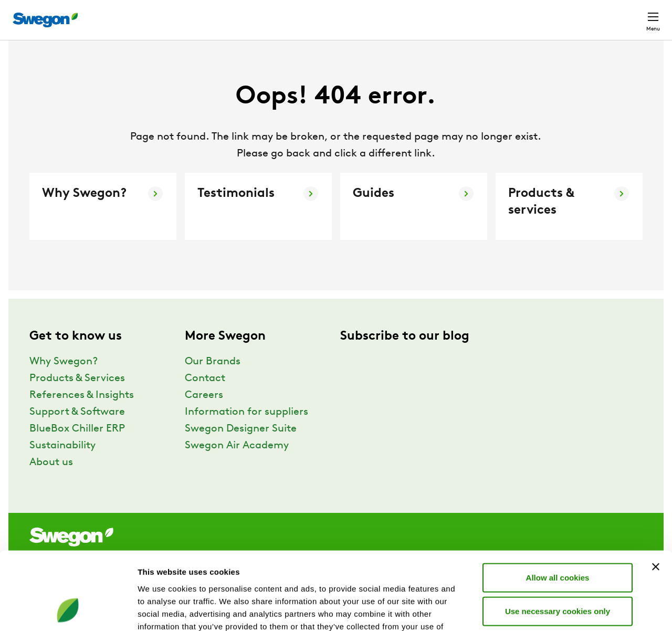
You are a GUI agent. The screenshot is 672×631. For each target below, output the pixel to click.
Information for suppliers (246, 432)
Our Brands (213, 381)
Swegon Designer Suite (241, 448)
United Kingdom (567, 14)
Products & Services (77, 398)
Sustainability (62, 465)
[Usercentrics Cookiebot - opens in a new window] (68, 611)
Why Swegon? (64, 381)
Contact (634, 15)
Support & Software (77, 432)
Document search (439, 15)
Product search (353, 14)
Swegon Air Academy (237, 465)
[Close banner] (656, 496)
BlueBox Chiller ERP (77, 448)
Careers (504, 14)
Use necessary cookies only (558, 540)
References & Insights (82, 415)
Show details (551, 610)
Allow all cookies (558, 506)
